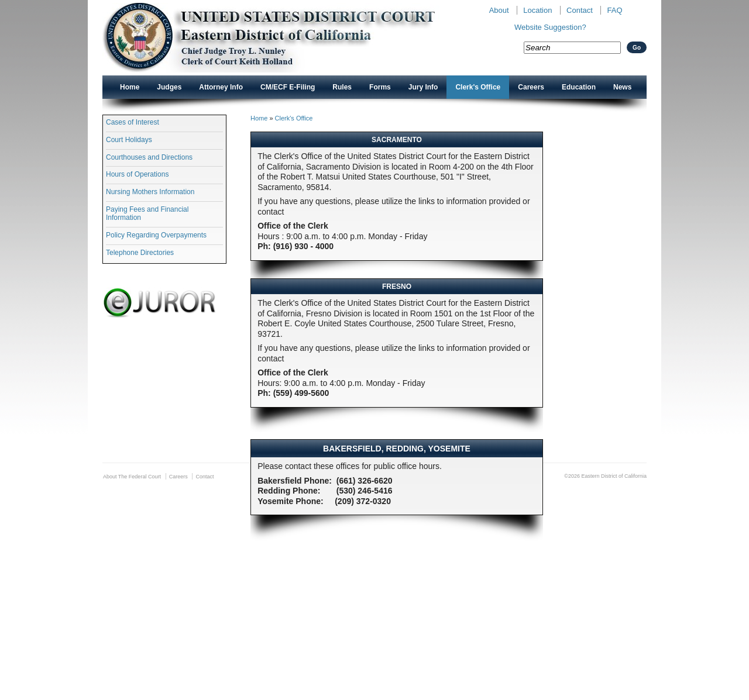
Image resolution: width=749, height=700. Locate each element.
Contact (580, 10)
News (622, 87)
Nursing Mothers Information (150, 192)
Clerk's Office (478, 87)
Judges (169, 87)
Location (537, 10)
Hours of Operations (137, 174)
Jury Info (423, 87)
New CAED (287, 38)
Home (130, 87)
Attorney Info (221, 87)
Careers (531, 87)
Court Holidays (129, 140)
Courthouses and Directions (149, 157)
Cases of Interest (133, 122)
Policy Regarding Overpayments (156, 235)
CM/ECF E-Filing (288, 87)
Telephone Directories (140, 253)
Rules (342, 87)
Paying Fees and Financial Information (147, 213)
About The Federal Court (132, 477)
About (499, 10)
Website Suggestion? (550, 27)
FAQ (614, 10)
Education (579, 87)
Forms (380, 87)
